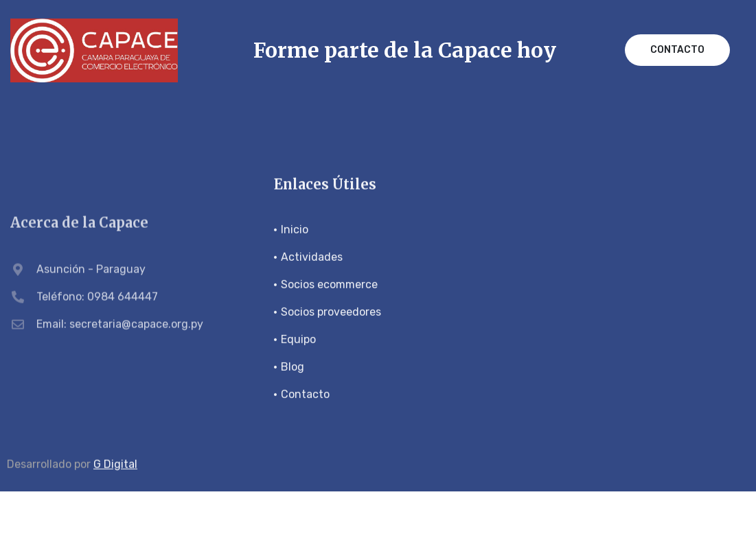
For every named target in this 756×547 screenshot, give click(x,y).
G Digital (115, 464)
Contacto (677, 50)
